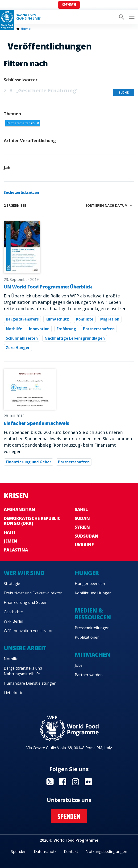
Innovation (39, 329)
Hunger (87, 573)
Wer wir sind (24, 573)
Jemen (10, 541)
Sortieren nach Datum (107, 205)
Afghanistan (19, 509)
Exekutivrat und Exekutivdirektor (33, 593)
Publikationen (87, 637)
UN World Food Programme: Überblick (48, 287)
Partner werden (89, 675)
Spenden (69, 5)
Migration (110, 319)
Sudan (82, 518)
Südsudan (87, 536)
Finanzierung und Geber (29, 462)
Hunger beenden (90, 584)
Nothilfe (14, 329)
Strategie (12, 584)
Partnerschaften (99, 329)
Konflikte (85, 319)
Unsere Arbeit (25, 648)
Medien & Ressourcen (93, 614)
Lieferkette (14, 693)
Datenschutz (45, 852)
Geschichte (13, 612)
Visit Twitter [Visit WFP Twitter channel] (50, 782)
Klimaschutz (57, 319)
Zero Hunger (18, 348)
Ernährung (66, 329)
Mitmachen (93, 655)
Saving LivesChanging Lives (28, 17)
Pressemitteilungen (92, 628)
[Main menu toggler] (131, 17)
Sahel (81, 509)
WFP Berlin (13, 621)
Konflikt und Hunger (93, 593)
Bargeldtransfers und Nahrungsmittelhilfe (23, 671)
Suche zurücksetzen (21, 192)
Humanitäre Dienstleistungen (30, 683)
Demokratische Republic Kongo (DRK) (32, 521)
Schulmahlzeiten (22, 338)
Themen (12, 114)
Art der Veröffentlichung (30, 140)
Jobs (79, 665)
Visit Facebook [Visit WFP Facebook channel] (63, 782)
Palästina (16, 550)
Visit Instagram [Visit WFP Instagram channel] (75, 782)
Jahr (8, 167)
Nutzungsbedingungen (106, 852)
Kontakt (71, 852)
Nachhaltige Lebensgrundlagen (75, 338)
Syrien (82, 527)
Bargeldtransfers (22, 319)
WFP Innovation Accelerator (28, 631)
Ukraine (84, 545)
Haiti (10, 532)
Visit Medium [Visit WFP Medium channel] (88, 782)
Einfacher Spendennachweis (36, 423)
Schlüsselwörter (21, 80)
